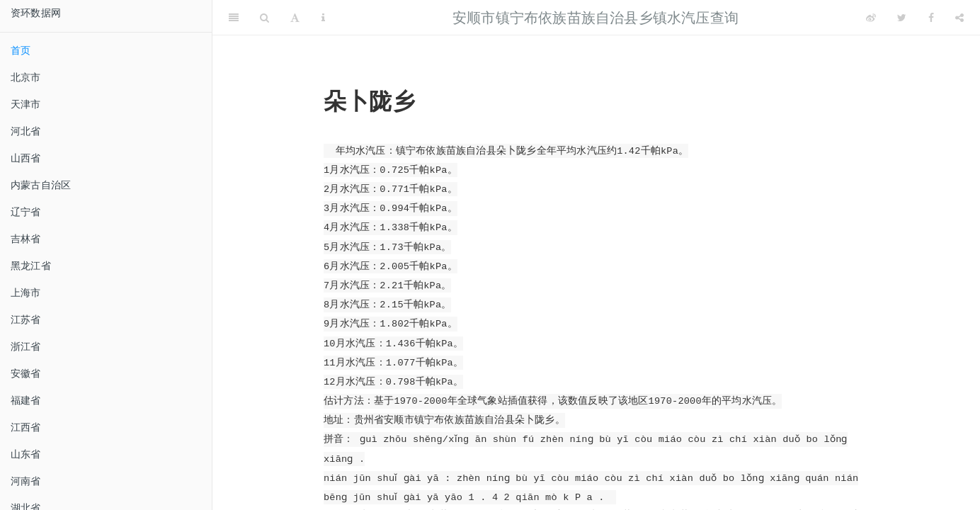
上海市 (26, 293)
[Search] (264, 18)
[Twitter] (902, 18)
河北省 (26, 131)
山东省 (26, 454)
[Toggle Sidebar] (234, 18)
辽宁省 (26, 212)
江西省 (26, 427)
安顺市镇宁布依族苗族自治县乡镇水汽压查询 (596, 18)
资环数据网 (36, 13)
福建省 (26, 400)
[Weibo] (871, 18)
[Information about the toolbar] (323, 18)
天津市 (26, 104)
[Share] (959, 18)
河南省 (26, 481)
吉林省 (26, 239)
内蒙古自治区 (41, 185)
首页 (21, 50)
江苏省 (26, 319)
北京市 (26, 77)
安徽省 (26, 373)
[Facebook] (931, 18)
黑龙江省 (31, 266)
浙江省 (26, 346)
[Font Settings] (295, 18)
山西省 (26, 158)
